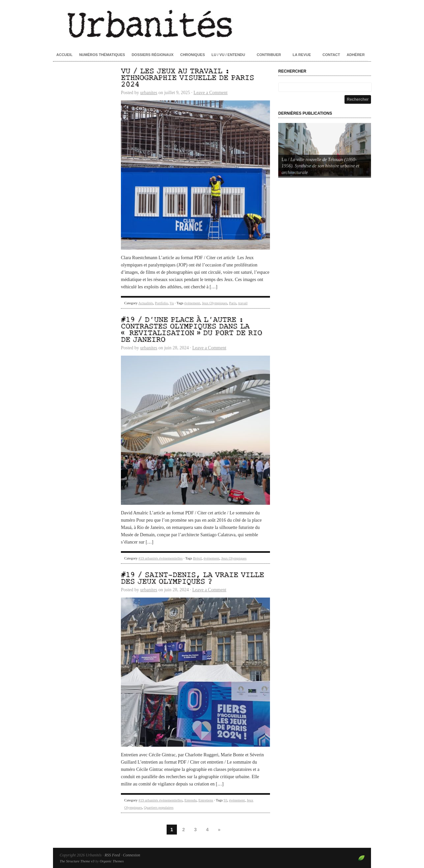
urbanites (149, 93)
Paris (233, 303)
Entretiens (206, 800)
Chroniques (193, 55)
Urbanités (212, 23)
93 (225, 800)
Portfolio (161, 303)
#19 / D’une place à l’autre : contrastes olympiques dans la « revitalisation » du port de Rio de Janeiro (191, 330)
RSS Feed (112, 855)
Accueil (64, 55)
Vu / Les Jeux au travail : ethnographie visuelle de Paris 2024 (187, 78)
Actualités (146, 303)
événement (192, 303)
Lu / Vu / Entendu (228, 55)
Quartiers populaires (159, 807)
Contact (331, 55)
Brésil (197, 558)
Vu (172, 303)
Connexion (132, 855)
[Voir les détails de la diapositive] (325, 149)
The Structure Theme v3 (77, 861)
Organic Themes (112, 861)
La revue (302, 55)
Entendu (191, 800)
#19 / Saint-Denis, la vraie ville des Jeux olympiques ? (192, 579)
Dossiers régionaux (153, 55)
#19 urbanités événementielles (160, 558)
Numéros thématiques (102, 55)
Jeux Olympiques (214, 303)
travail (243, 303)
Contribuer (269, 55)
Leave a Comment (211, 93)
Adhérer (356, 55)
